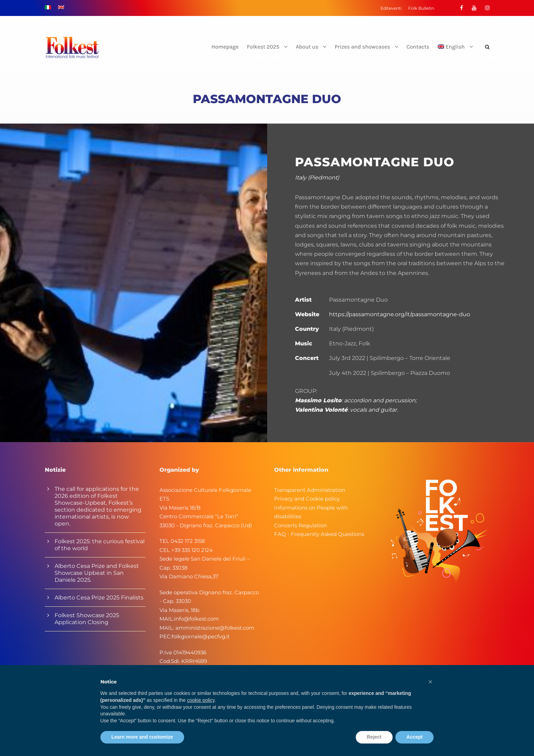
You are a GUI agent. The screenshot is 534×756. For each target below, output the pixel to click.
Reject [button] (374, 737)
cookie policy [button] (201, 700)
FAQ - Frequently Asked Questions (319, 534)
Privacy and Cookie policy (307, 499)
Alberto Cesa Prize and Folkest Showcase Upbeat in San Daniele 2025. (97, 573)
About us (307, 47)
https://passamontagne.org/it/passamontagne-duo (400, 314)
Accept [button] (415, 737)
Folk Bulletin (421, 8)
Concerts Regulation (301, 525)
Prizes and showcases (362, 47)
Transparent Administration (310, 490)
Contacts (418, 47)
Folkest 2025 (263, 47)
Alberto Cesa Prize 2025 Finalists (99, 598)
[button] (430, 682)
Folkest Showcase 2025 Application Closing (87, 619)
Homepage (225, 47)
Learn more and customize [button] (142, 737)
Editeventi (391, 8)
